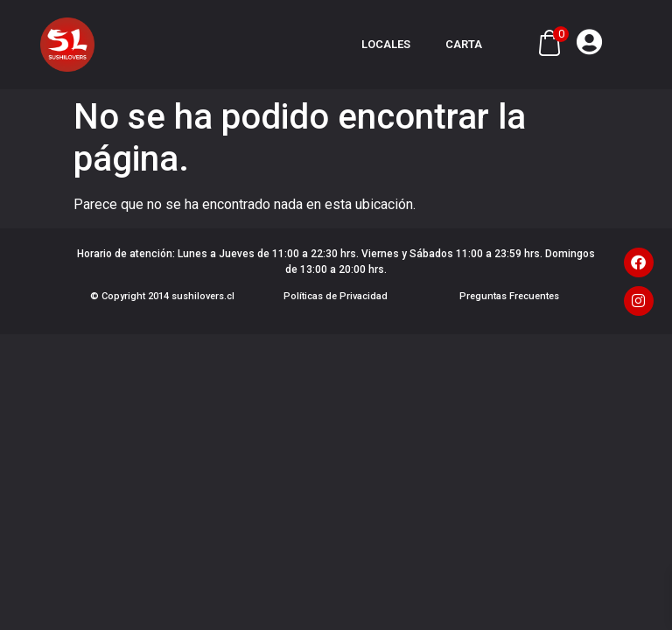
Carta (464, 44)
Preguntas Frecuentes (509, 296)
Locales (386, 44)
